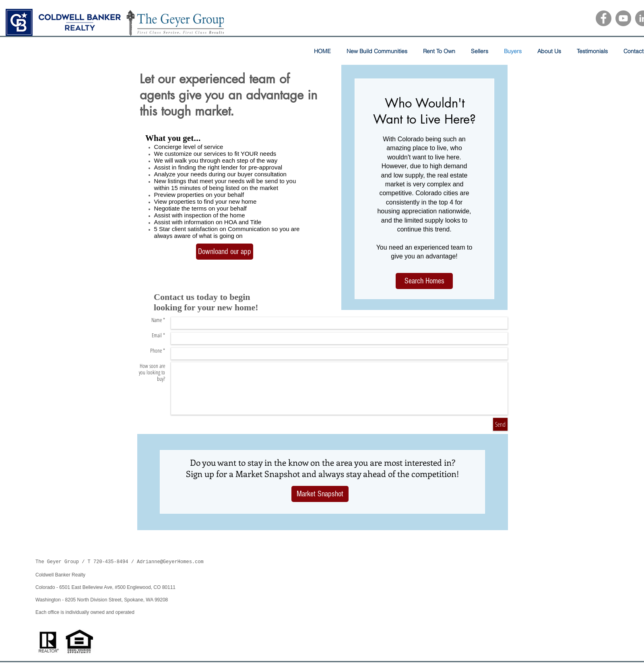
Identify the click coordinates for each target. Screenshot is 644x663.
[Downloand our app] (225, 252)
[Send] (500, 424)
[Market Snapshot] (320, 494)
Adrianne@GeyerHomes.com (170, 562)
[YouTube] (623, 18)
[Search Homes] (424, 281)
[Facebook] (604, 18)
